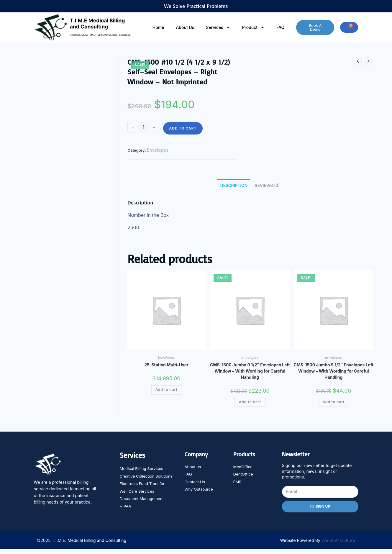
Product (254, 27)
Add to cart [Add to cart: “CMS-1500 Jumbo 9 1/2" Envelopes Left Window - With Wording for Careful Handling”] (250, 403)
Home (158, 27)
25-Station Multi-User (166, 365)
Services (218, 27)
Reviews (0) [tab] (268, 186)
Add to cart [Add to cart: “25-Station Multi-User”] (166, 390)
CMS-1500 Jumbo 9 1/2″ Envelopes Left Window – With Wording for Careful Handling (250, 372)
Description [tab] (233, 186)
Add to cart (183, 128)
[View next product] (368, 61)
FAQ (280, 27)
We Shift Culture (338, 545)
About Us (185, 27)
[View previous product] (358, 61)
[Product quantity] (143, 127)
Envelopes (158, 150)
